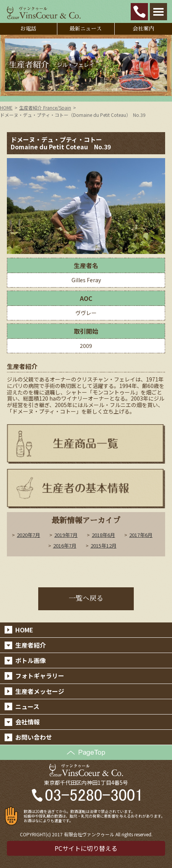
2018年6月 (103, 535)
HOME (6, 107)
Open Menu (158, 12)
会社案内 (143, 29)
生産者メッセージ (40, 691)
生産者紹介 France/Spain (45, 107)
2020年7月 (28, 535)
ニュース (27, 706)
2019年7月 (66, 535)
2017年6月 (141, 535)
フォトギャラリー (40, 676)
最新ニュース (86, 29)
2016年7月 (65, 546)
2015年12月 (104, 546)
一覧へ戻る (86, 598)
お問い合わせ (34, 737)
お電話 (28, 29)
